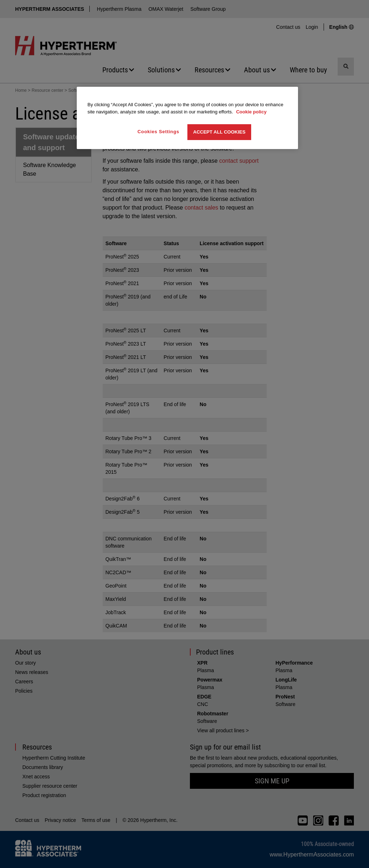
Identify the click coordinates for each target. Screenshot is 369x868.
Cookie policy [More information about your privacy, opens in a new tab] (251, 112)
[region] (187, 118)
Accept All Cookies (219, 132)
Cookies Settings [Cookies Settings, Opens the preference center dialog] (159, 132)
